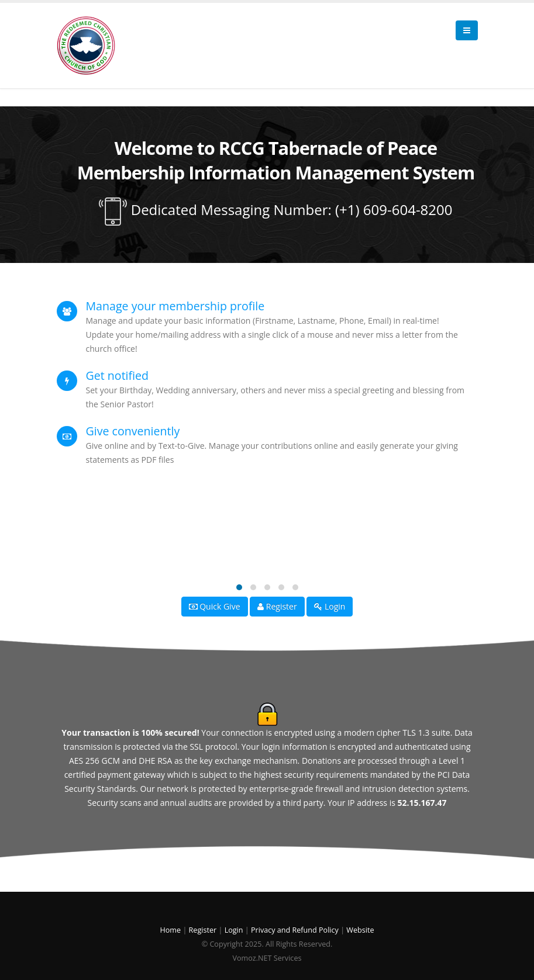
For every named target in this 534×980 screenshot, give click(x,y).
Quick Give (215, 606)
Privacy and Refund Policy (295, 930)
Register (277, 606)
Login (330, 606)
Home (172, 930)
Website (360, 930)
